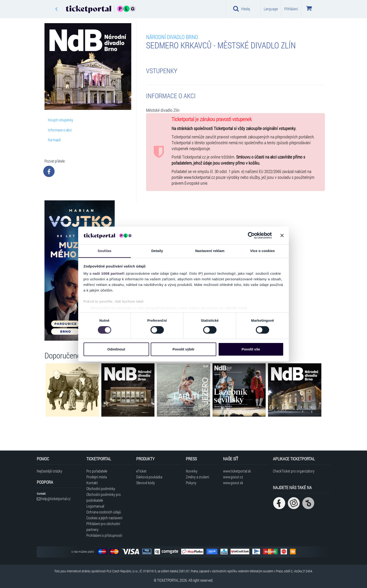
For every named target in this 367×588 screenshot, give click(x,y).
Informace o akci (60, 130)
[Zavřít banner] (282, 235)
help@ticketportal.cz (54, 499)
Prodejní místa (97, 477)
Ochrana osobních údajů (104, 512)
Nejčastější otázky (50, 471)
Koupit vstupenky (61, 120)
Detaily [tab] (157, 251)
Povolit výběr (183, 349)
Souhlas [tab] (105, 251)
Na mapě (54, 140)
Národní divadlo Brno (172, 37)
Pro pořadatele (97, 471)
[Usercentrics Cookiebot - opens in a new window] (251, 235)
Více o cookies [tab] (263, 251)
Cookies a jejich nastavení (104, 518)
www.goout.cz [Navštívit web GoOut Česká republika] (233, 477)
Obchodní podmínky (101, 489)
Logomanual (95, 506)
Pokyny (191, 483)
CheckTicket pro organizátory (294, 471)
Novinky (192, 471)
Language (271, 9)
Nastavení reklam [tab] (210, 251)
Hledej (242, 9)
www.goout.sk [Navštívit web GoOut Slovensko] (233, 483)
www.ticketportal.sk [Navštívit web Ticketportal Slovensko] (237, 471)
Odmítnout (116, 349)
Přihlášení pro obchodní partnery (103, 527)
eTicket (141, 471)
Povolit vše (251, 349)
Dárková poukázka (149, 477)
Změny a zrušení (197, 477)
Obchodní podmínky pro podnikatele (104, 497)
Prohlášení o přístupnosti (104, 535)
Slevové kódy (146, 483)
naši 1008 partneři (109, 273)
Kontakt (92, 483)
